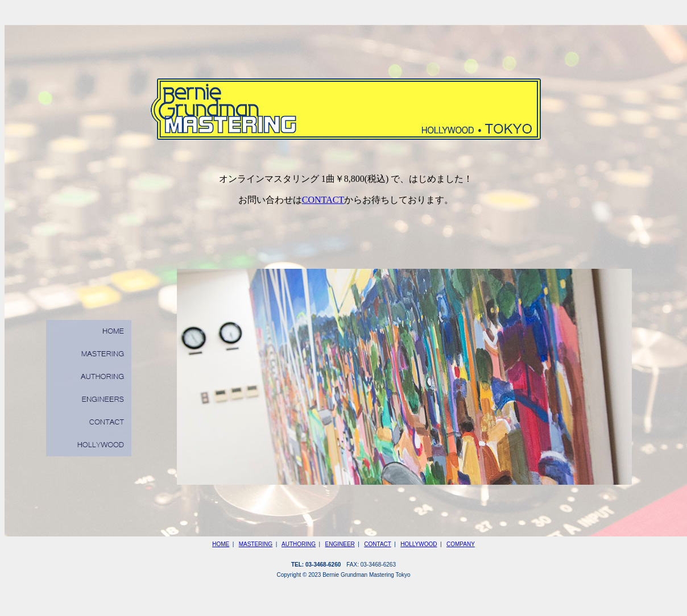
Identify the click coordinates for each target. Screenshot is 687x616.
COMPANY (461, 544)
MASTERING (256, 544)
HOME (221, 544)
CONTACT (323, 200)
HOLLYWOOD (419, 544)
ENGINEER (340, 544)
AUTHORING (299, 544)
